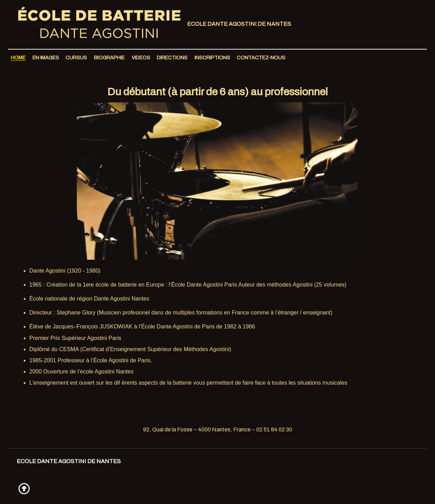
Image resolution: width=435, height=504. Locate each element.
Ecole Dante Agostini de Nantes (151, 24)
